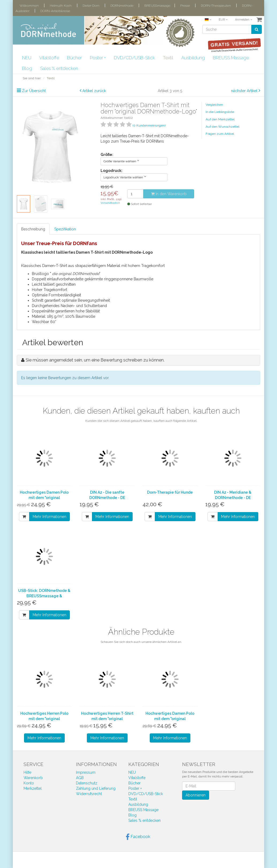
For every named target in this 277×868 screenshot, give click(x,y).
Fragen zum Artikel (220, 134)
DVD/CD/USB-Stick (134, 58)
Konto (29, 783)
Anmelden (244, 20)
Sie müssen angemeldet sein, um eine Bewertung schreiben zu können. (95, 360)
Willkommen (29, 6)
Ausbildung (193, 58)
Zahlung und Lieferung (96, 788)
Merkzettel (33, 788)
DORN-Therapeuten (216, 6)
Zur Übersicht (34, 91)
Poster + (98, 58)
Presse (185, 6)
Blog (27, 68)
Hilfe (27, 772)
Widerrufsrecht (89, 794)
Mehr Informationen (49, 517)
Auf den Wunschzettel (222, 127)
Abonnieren (196, 795)
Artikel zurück (94, 91)
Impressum (86, 772)
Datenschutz (87, 783)
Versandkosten (110, 203)
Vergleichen (214, 105)
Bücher (74, 58)
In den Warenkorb (169, 194)
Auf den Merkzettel (220, 119)
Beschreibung (33, 229)
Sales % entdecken (59, 68)
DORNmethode (122, 6)
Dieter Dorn (91, 6)
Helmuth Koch (61, 6)
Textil (168, 58)
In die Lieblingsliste (220, 112)
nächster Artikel (245, 91)
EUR (223, 20)
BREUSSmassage (157, 6)
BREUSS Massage (231, 58)
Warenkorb (33, 778)
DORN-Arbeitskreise (55, 11)
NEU (27, 58)
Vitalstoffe (49, 58)
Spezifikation (65, 229)
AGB (80, 778)
